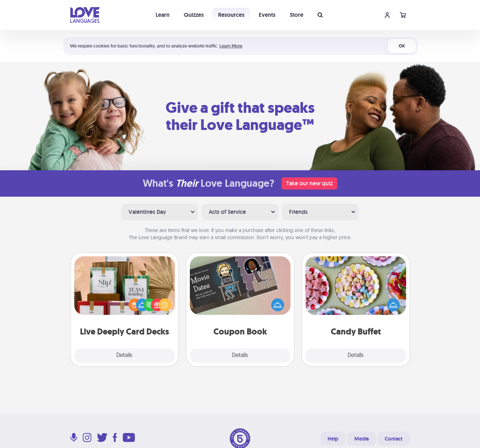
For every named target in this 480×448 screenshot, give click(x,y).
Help (333, 439)
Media (362, 439)
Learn (163, 15)
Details (124, 356)
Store (297, 15)
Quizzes (194, 15)
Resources (231, 15)
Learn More (231, 46)
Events (267, 15)
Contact (394, 439)
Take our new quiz (309, 183)
